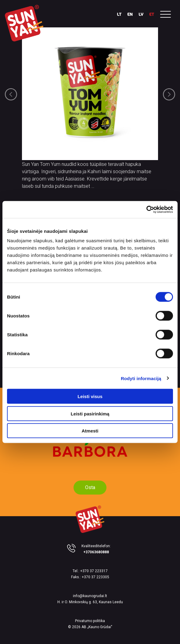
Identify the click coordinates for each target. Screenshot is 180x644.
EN (130, 14)
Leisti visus (90, 396)
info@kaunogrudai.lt (90, 596)
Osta (90, 487)
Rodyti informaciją (141, 378)
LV (141, 14)
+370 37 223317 (94, 571)
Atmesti (90, 431)
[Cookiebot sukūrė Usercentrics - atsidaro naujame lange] (146, 210)
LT (119, 14)
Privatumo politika (90, 621)
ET (152, 14)
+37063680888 (96, 552)
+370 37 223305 (95, 577)
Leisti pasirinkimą (90, 413)
